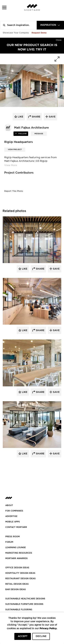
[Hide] (59, 39)
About (9, 505)
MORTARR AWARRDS (16, 558)
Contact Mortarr (16, 527)
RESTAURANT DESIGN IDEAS (20, 579)
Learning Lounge (16, 547)
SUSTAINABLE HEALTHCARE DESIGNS (25, 599)
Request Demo (39, 33)
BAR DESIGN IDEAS (16, 589)
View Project (15, 150)
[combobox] (50, 25)
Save (56, 269)
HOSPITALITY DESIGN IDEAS (20, 573)
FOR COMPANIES (14, 511)
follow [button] (22, 134)
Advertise (11, 516)
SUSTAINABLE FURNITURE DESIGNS (24, 604)
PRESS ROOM (12, 537)
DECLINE (41, 636)
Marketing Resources (19, 553)
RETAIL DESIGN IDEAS (17, 584)
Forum (9, 542)
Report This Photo (14, 191)
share (36, 117)
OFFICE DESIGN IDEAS (17, 568)
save (52, 117)
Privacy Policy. (48, 628)
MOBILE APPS (13, 522)
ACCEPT (23, 636)
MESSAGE (39, 134)
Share (40, 269)
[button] (4, 7)
